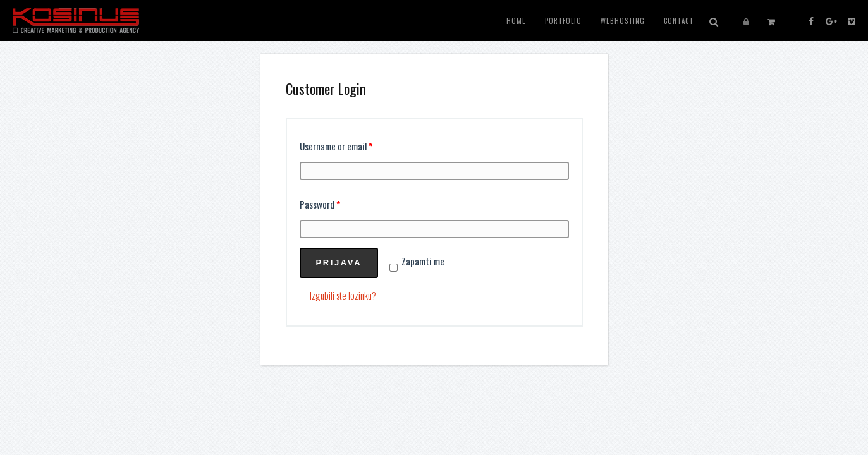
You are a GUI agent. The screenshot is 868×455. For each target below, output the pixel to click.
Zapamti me (417, 261)
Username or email (336, 146)
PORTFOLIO (563, 21)
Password (320, 204)
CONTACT (679, 21)
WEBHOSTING (623, 21)
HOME (516, 21)
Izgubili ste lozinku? (343, 295)
